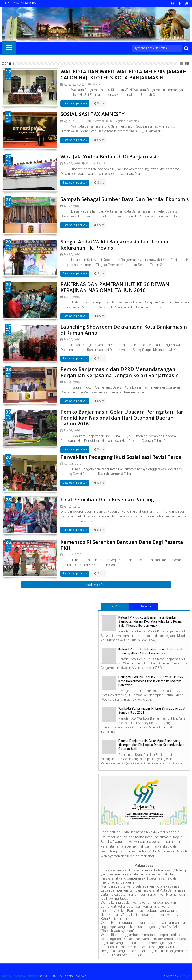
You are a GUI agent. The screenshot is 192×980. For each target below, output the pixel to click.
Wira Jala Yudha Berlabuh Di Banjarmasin (110, 156)
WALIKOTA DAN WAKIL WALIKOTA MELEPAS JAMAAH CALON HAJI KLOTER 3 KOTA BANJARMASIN (124, 74)
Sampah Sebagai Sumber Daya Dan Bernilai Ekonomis (125, 199)
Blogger (184, 976)
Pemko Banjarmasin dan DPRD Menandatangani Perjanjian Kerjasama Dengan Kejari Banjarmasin (120, 372)
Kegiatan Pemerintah (127, 121)
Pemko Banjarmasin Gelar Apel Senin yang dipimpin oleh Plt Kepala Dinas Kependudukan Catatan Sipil (151, 745)
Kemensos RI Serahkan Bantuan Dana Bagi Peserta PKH (122, 545)
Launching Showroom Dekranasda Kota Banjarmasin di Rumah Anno (124, 329)
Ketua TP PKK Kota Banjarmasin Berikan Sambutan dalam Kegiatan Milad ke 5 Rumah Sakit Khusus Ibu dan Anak (151, 621)
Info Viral (115, 606)
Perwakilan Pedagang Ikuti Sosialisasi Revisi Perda (121, 457)
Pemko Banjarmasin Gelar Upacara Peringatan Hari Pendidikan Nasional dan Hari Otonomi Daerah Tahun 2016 (123, 417)
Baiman (97, 84)
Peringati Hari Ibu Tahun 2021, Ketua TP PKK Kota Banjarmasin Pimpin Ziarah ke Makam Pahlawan (151, 681)
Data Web (144, 606)
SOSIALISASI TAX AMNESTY (93, 114)
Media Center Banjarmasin (21, 976)
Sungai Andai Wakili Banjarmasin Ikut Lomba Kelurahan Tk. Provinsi (114, 244)
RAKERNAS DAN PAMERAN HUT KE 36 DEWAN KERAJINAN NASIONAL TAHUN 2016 (115, 287)
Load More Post (96, 585)
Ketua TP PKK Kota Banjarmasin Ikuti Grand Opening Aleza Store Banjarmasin (150, 651)
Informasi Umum (102, 121)
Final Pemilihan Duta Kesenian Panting (107, 499)
